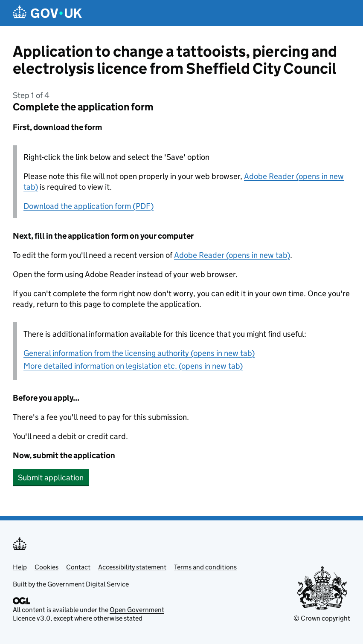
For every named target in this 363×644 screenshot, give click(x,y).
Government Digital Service (88, 584)
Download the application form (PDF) (89, 206)
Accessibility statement (132, 567)
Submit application (51, 478)
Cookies (46, 567)
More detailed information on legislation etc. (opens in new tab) (133, 366)
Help (20, 567)
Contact (78, 567)
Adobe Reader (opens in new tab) (232, 255)
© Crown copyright (322, 618)
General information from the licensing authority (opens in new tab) (139, 353)
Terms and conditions (205, 567)
